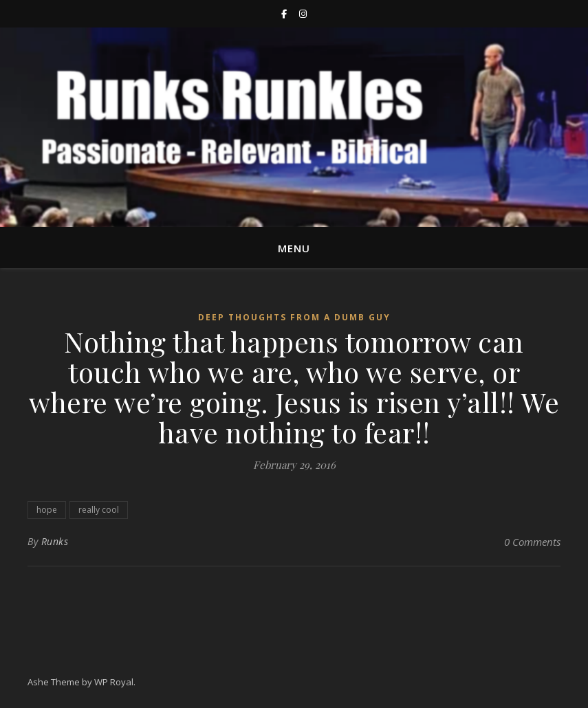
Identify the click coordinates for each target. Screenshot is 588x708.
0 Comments (532, 542)
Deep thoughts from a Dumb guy (294, 317)
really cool (99, 510)
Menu (294, 248)
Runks (55, 541)
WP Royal (114, 682)
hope (47, 510)
